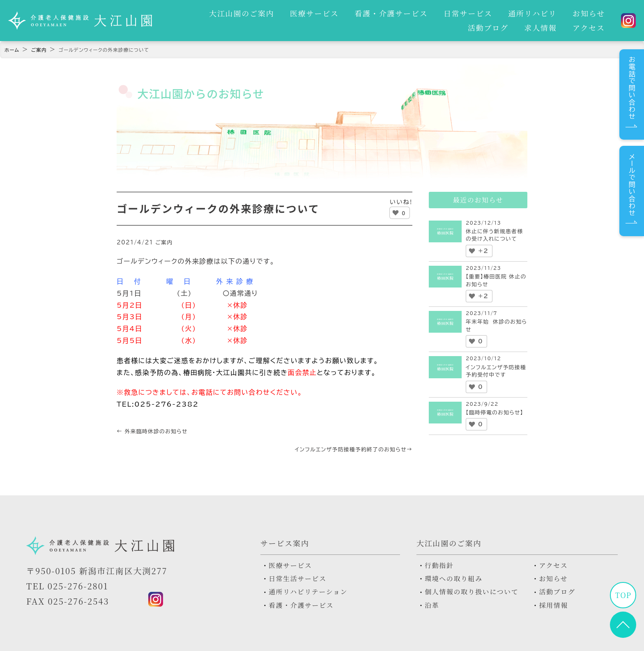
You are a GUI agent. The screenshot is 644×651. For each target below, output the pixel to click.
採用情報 (553, 605)
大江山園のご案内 (208, 12)
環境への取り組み (454, 579)
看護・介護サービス (350, 12)
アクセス (590, 29)
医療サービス (277, 12)
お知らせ (537, 12)
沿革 (432, 605)
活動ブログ (586, 12)
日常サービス (424, 12)
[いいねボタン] (396, 213)
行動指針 (439, 566)
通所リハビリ (485, 12)
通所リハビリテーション (308, 592)
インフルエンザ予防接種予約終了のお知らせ (354, 450)
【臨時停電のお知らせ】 (494, 413)
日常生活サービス (298, 579)
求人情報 (546, 29)
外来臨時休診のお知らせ (152, 431)
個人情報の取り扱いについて (471, 592)
